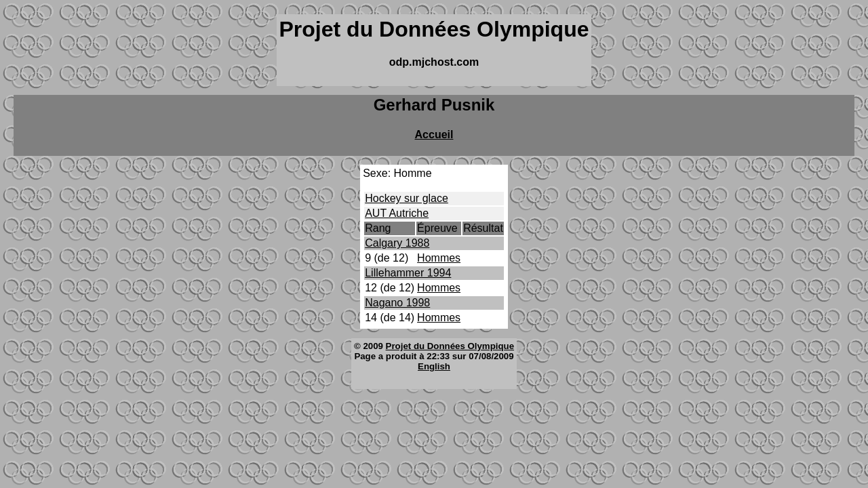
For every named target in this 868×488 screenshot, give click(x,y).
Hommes (439, 258)
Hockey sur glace (407, 198)
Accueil (434, 135)
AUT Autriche (397, 213)
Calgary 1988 (397, 243)
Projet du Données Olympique (450, 346)
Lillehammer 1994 (408, 273)
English (434, 366)
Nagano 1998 (397, 303)
